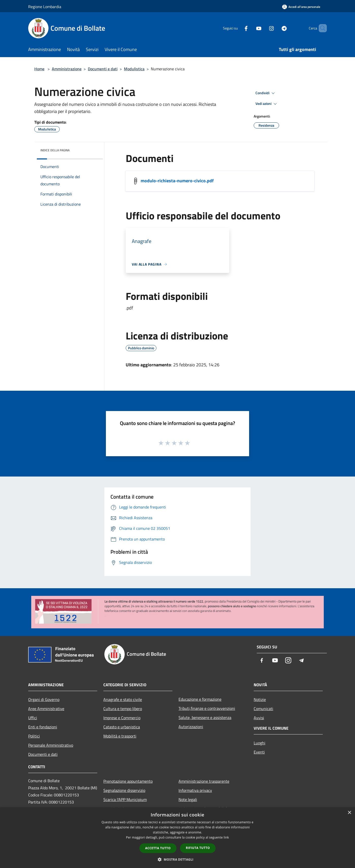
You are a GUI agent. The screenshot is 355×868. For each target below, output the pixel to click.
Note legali (188, 799)
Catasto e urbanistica (122, 727)
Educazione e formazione (200, 699)
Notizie (260, 699)
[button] (177, 859)
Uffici (33, 718)
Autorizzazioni (191, 727)
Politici (34, 736)
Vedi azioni (267, 104)
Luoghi (260, 743)
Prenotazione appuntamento (128, 781)
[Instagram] (263, 28)
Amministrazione (67, 69)
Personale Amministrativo (51, 745)
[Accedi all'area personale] (301, 7)
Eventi (259, 752)
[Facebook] (237, 28)
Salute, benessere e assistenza (205, 717)
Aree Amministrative (46, 709)
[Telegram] (276, 28)
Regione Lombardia (45, 7)
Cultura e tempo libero (123, 709)
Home (39, 69)
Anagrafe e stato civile (123, 699)
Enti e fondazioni (43, 727)
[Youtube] (250, 28)
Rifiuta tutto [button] (198, 848)
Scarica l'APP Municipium (125, 799)
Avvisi (259, 718)
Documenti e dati (103, 69)
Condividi (266, 93)
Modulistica (134, 69)
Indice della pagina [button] (55, 150)
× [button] (349, 813)
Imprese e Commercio (122, 718)
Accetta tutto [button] (158, 848)
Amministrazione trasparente (204, 781)
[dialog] (177, 838)
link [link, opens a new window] (226, 837)
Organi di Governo (44, 699)
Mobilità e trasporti (120, 736)
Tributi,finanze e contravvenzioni (207, 708)
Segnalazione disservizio (124, 790)
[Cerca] (321, 28)
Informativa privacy (195, 790)
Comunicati (263, 709)
